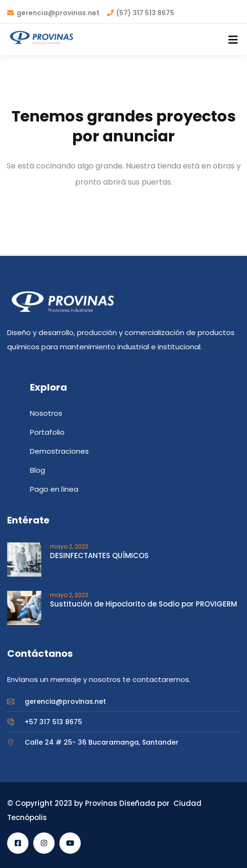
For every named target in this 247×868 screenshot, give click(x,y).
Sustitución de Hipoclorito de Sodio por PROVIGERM (143, 604)
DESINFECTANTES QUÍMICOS (99, 555)
